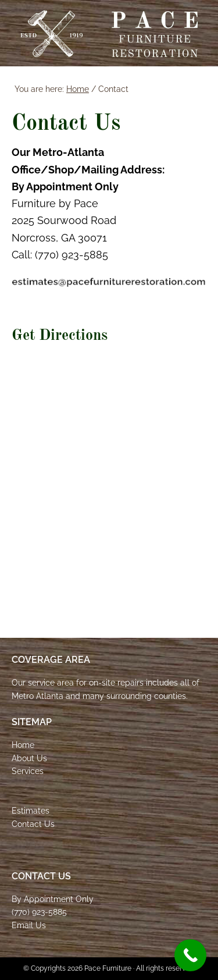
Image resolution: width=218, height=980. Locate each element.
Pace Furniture (109, 34)
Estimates (31, 811)
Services (28, 771)
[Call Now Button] (190, 955)
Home (23, 745)
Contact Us (33, 824)
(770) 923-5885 (39, 912)
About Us (29, 758)
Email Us (29, 925)
